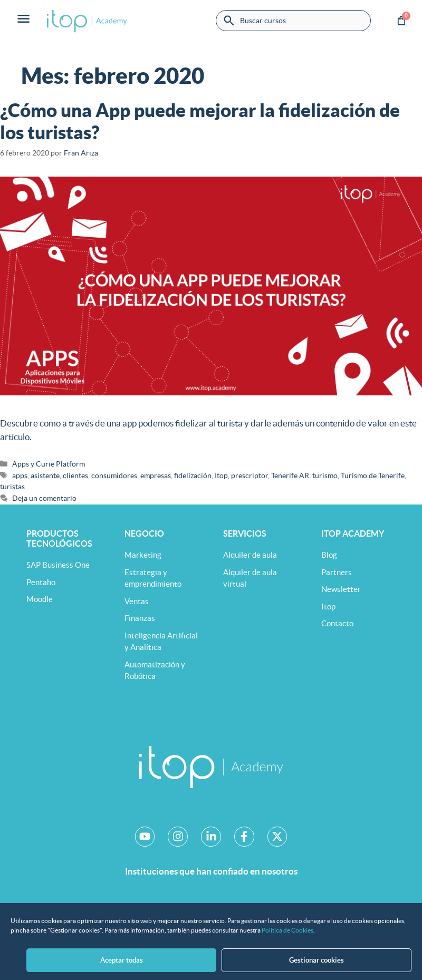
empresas (156, 476)
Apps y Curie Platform (49, 464)
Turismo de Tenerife (373, 476)
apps (20, 476)
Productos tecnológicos (59, 538)
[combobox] (293, 21)
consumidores (114, 476)
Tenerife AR (290, 476)
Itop (221, 476)
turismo (325, 476)
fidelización (193, 476)
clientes (75, 476)
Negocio (144, 533)
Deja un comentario (44, 498)
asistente (45, 476)
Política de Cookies (287, 938)
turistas (12, 487)
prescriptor (250, 476)
